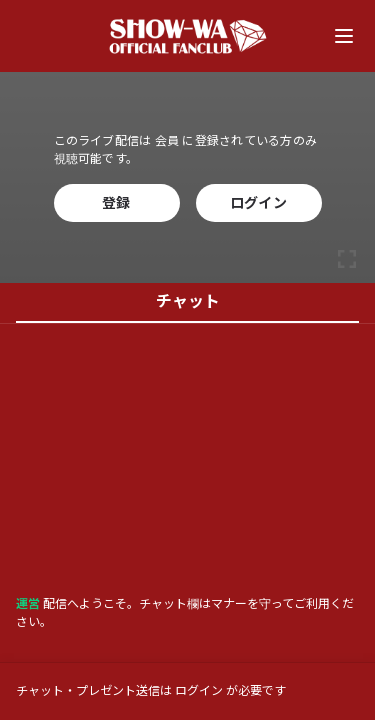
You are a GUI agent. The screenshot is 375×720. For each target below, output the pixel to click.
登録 (116, 203)
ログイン (258, 203)
